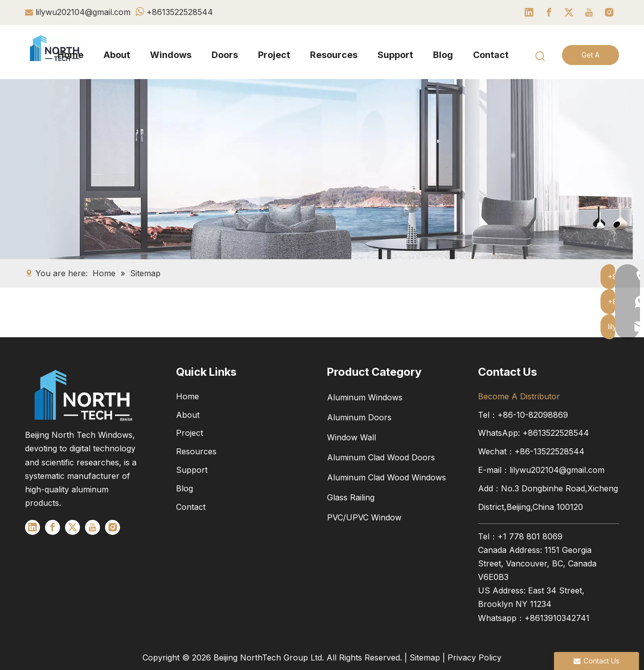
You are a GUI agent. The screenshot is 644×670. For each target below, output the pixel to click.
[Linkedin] (529, 13)
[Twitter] (569, 13)
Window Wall (351, 437)
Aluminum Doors (359, 417)
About (188, 415)
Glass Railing (351, 497)
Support (192, 470)
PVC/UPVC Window (364, 517)
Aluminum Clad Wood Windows (386, 477)
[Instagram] (609, 13)
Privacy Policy (474, 657)
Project (189, 433)
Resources (196, 451)
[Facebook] (549, 13)
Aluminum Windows (365, 397)
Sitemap (425, 657)
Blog (184, 488)
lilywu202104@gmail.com (83, 12)
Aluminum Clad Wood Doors (381, 457)
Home (187, 396)
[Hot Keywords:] (540, 57)
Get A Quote (590, 58)
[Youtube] (589, 13)
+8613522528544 (180, 12)
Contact (191, 507)
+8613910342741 (557, 618)
